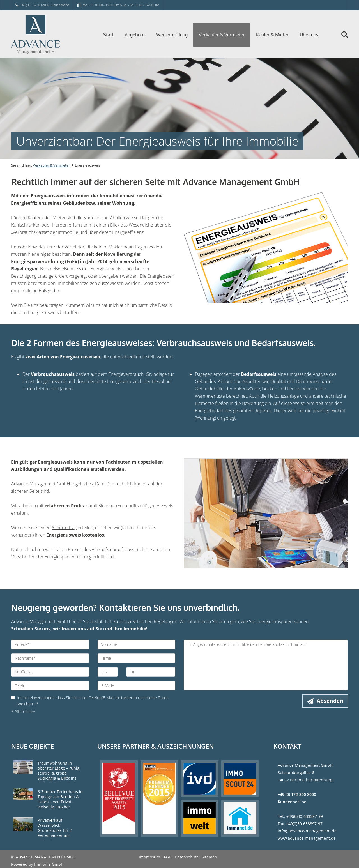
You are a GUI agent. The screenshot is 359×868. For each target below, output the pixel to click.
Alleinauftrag (64, 528)
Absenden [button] (330, 701)
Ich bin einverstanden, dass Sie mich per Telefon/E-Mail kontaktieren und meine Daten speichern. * (90, 701)
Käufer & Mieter (272, 35)
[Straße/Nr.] (50, 672)
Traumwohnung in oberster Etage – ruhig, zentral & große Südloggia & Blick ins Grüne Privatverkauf (59, 773)
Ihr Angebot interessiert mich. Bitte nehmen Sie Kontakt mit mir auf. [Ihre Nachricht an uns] (266, 665)
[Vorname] (137, 644)
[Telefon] (50, 686)
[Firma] (137, 658)
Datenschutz (187, 857)
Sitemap (209, 857)
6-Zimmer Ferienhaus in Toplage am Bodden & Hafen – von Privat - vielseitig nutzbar (60, 799)
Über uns (309, 35)
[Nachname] (50, 658)
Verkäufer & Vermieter (222, 35)
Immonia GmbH (49, 864)
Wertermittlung (172, 35)
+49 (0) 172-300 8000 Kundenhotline (45, 5)
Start (108, 35)
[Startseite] (50, 34)
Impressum (149, 857)
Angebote (135, 35)
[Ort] (151, 672)
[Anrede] (50, 644)
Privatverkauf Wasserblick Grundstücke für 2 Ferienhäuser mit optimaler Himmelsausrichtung (57, 833)
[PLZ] (108, 672)
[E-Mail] (137, 686)
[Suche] (347, 38)
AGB (167, 857)
